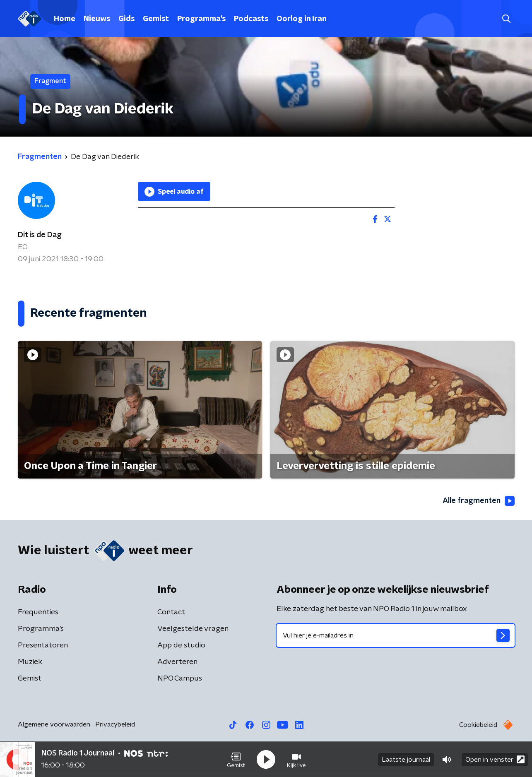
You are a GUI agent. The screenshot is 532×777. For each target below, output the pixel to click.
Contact (171, 612)
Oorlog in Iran (302, 19)
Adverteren (177, 662)
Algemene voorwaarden (54, 724)
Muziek (30, 662)
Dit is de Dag (40, 235)
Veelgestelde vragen (193, 629)
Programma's (201, 19)
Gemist (156, 19)
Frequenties (38, 612)
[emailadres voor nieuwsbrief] (396, 635)
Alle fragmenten (479, 501)
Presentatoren (43, 645)
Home (65, 19)
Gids (126, 19)
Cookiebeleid (478, 725)
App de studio (181, 645)
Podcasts (251, 19)
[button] (236, 760)
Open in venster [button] (495, 759)
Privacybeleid (115, 724)
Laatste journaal (406, 760)
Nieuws (97, 19)
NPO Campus (180, 678)
